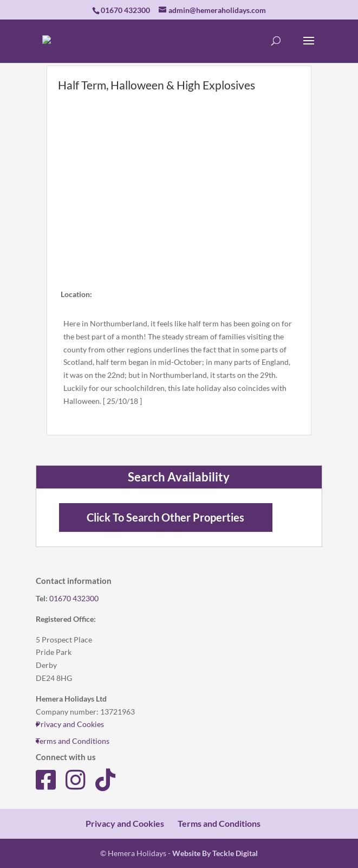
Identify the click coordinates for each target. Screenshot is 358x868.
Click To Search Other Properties (165, 517)
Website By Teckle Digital (215, 853)
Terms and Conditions (73, 741)
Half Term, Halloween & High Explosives (157, 85)
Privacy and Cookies (70, 724)
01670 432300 (74, 598)
